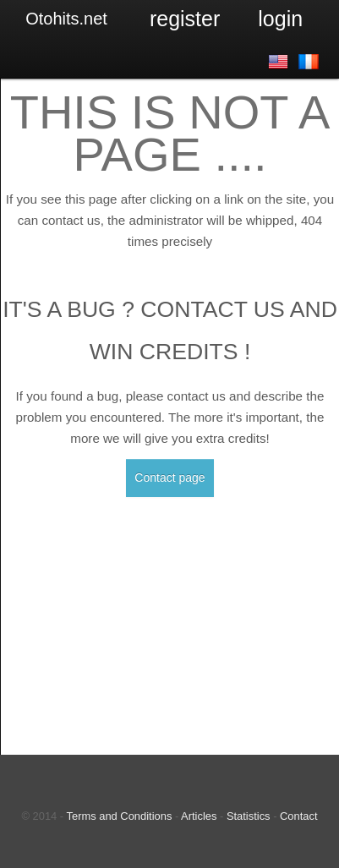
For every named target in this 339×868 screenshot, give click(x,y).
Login (280, 19)
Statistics (249, 816)
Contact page (169, 478)
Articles (199, 816)
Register (185, 19)
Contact (298, 816)
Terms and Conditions (120, 816)
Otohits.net (66, 19)
